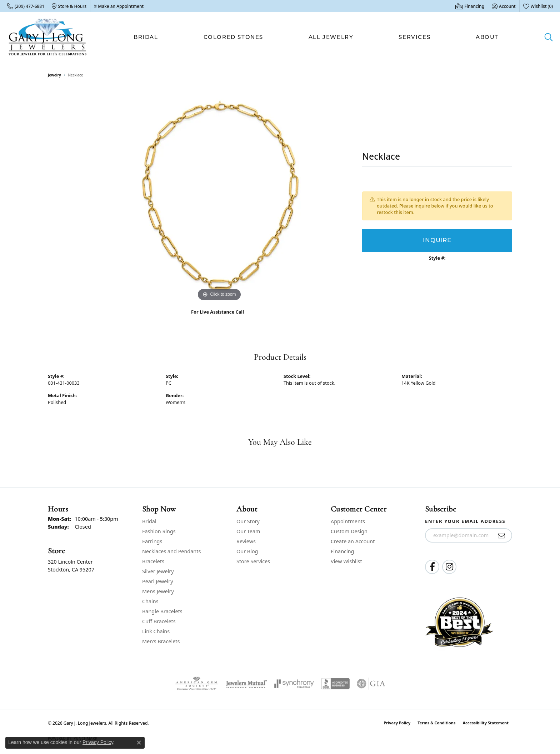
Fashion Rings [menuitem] (159, 531)
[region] (219, 196)
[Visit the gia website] (371, 684)
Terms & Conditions (436, 723)
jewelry (54, 75)
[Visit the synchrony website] (294, 684)
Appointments (348, 521)
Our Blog (247, 551)
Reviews (246, 541)
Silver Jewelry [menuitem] (158, 571)
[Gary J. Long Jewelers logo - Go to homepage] (48, 37)
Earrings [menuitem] (152, 541)
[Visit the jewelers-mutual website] (246, 684)
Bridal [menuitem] (149, 521)
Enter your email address (465, 521)
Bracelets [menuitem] (153, 561)
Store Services (253, 561)
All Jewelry (331, 37)
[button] (504, 6)
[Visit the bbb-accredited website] (335, 684)
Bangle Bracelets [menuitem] (162, 611)
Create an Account (353, 541)
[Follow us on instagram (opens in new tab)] (449, 567)
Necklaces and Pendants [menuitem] (171, 551)
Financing (342, 551)
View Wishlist (346, 561)
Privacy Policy (397, 723)
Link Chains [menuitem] (156, 631)
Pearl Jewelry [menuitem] (157, 581)
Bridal (146, 37)
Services (414, 37)
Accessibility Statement (486, 723)
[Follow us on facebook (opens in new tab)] (432, 567)
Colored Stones (233, 37)
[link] (26, 6)
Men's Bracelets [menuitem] (161, 641)
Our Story (248, 521)
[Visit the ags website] (197, 684)
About (487, 37)
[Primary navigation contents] (316, 37)
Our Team (248, 531)
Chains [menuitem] (150, 601)
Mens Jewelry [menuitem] (158, 591)
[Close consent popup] (139, 743)
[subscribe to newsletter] (502, 535)
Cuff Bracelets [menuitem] (159, 621)
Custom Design (349, 531)
